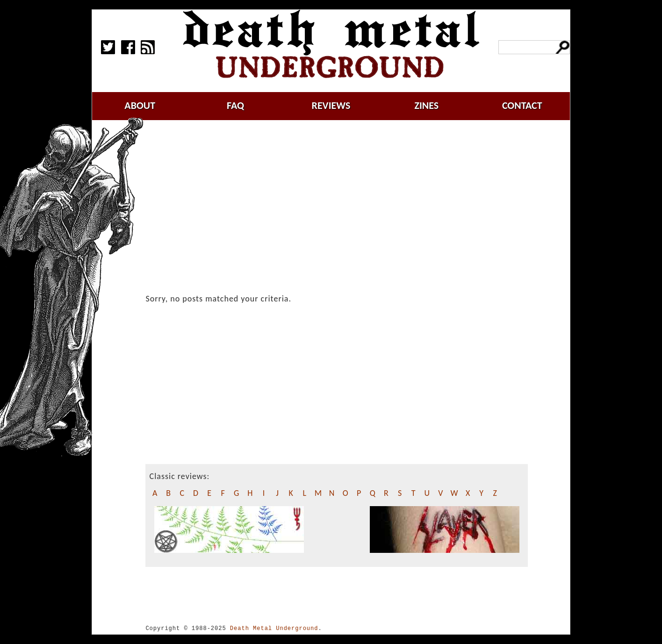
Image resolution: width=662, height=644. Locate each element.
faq (235, 105)
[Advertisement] (342, 200)
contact (522, 105)
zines (426, 105)
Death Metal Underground (274, 628)
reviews (331, 105)
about (140, 105)
